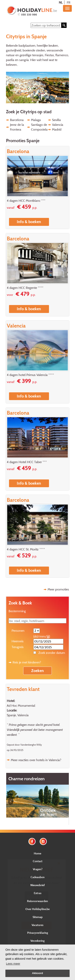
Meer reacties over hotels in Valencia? (36, 760)
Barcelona (17, 120)
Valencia (58, 125)
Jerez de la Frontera (17, 127)
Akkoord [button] (37, 973)
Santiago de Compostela (39, 127)
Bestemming (17, 611)
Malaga (36, 120)
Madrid (57, 129)
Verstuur (36, 925)
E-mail (36, 908)
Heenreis (18, 641)
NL (61, 2)
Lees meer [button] (13, 964)
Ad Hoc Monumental (21, 705)
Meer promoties (58, 589)
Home (37, 853)
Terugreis (18, 647)
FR (69, 2)
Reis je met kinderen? (27, 662)
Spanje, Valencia (18, 715)
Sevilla (56, 120)
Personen (18, 631)
